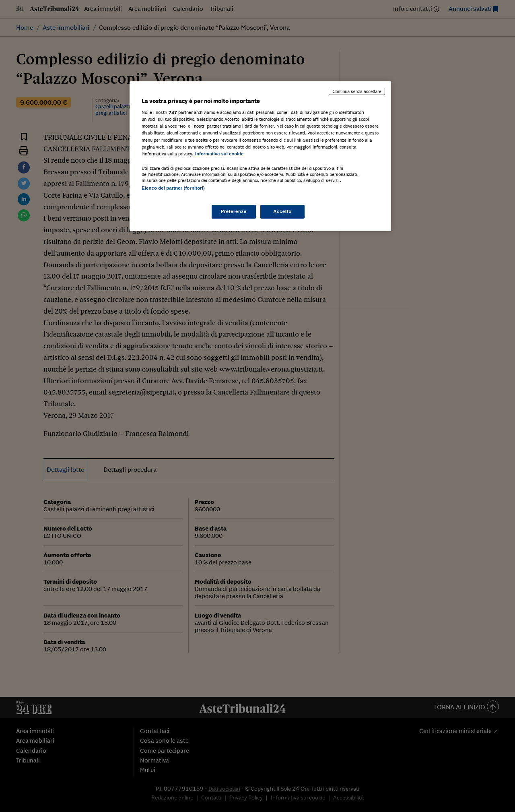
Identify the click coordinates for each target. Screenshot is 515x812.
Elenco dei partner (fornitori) (173, 188)
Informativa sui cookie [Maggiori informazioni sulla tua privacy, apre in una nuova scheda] (219, 154)
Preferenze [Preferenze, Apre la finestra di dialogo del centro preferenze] (234, 211)
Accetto (282, 211)
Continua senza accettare (357, 91)
